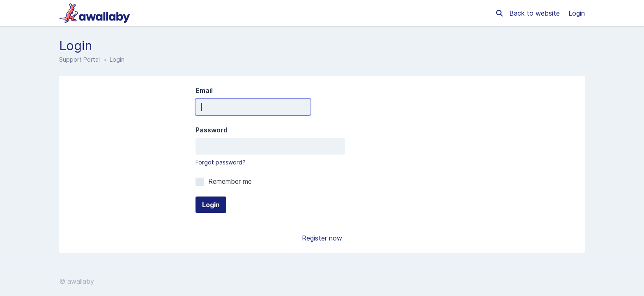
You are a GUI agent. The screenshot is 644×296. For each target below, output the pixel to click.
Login (577, 13)
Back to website (536, 13)
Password (212, 130)
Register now (322, 238)
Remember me (224, 181)
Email (204, 90)
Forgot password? (221, 162)
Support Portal (79, 59)
